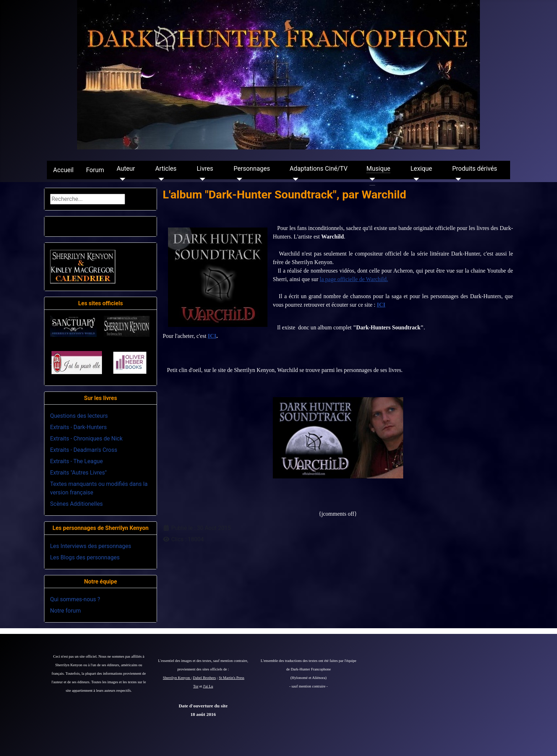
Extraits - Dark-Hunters (78, 427)
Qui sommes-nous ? (75, 599)
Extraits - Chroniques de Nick (86, 439)
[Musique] (371, 179)
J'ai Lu (208, 686)
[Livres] (201, 179)
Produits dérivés (475, 169)
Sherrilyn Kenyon (177, 678)
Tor (196, 686)
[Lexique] (415, 179)
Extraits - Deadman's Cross (84, 450)
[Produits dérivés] (457, 179)
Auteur (126, 169)
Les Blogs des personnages (85, 557)
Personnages (252, 169)
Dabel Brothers (204, 678)
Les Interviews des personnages (91, 546)
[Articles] (160, 179)
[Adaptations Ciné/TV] (294, 179)
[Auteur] (121, 179)
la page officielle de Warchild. (354, 279)
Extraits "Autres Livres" (78, 473)
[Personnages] (238, 179)
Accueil (63, 170)
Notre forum (65, 611)
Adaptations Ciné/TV (318, 169)
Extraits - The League (76, 461)
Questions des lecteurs (79, 416)
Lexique (421, 169)
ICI (381, 305)
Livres (205, 169)
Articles (166, 169)
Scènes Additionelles (76, 504)
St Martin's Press (232, 678)
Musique (378, 169)
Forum (95, 170)
